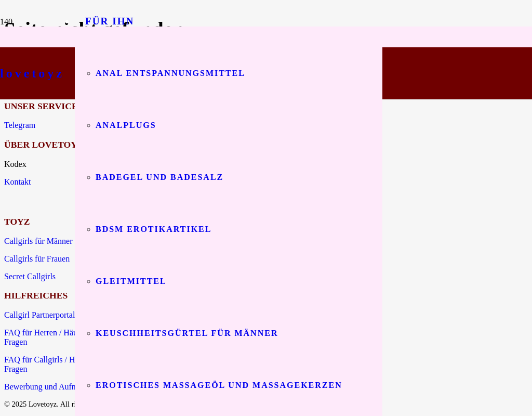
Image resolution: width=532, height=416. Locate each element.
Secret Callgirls (30, 276)
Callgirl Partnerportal (39, 315)
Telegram (20, 125)
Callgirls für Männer (38, 241)
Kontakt (18, 182)
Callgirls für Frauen (37, 259)
